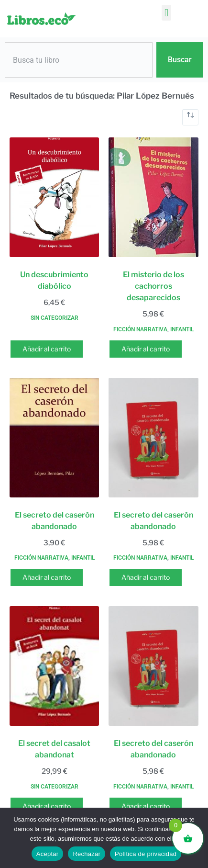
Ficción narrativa (140, 329)
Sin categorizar (55, 318)
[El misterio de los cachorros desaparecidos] (153, 197)
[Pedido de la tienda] (190, 117)
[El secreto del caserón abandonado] (54, 438)
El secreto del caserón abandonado (55, 521)
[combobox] (79, 60)
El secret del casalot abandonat (54, 749)
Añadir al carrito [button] (47, 349)
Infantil (182, 329)
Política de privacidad (146, 854)
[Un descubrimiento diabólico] (54, 197)
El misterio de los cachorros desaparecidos (153, 286)
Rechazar (87, 854)
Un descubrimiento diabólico (54, 280)
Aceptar (48, 854)
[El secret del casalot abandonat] (54, 666)
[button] (166, 13)
